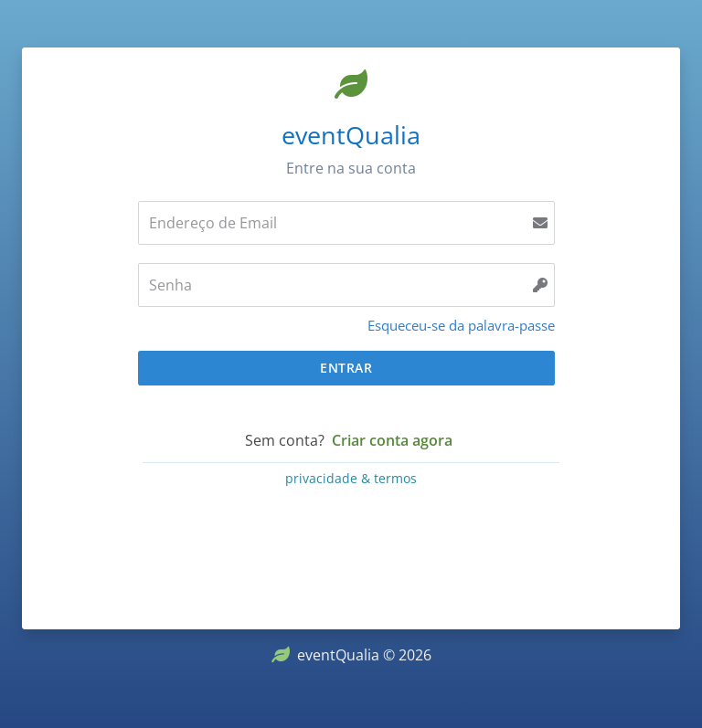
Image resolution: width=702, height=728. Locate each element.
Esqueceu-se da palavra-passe (461, 325)
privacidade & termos (351, 478)
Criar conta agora (392, 440)
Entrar (346, 368)
